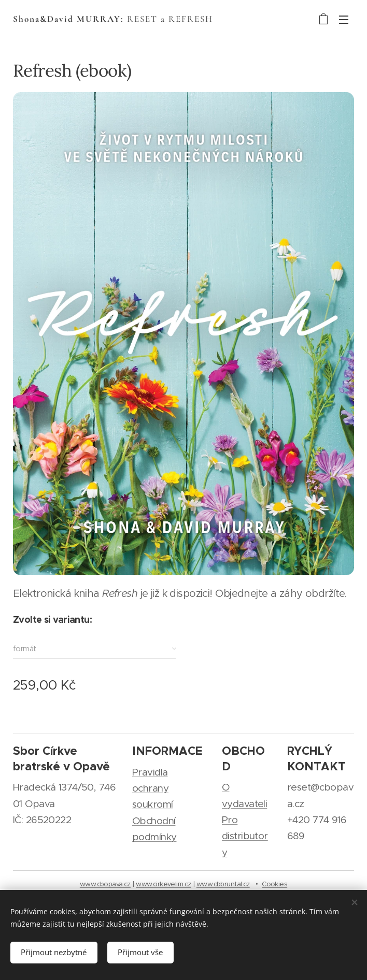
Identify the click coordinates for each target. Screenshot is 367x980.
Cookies (274, 884)
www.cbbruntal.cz (223, 884)
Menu (344, 20)
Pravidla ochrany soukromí (152, 788)
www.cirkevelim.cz (163, 884)
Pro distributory (245, 836)
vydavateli (244, 804)
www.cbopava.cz (105, 884)
